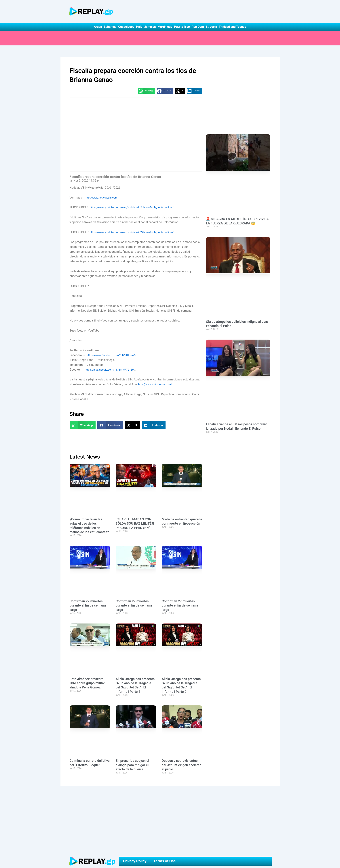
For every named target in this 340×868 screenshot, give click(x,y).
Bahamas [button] (110, 27)
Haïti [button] (139, 27)
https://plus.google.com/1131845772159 (112, 370)
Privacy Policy (135, 861)
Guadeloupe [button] (126, 27)
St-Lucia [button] (211, 27)
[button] (146, 91)
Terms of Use (164, 861)
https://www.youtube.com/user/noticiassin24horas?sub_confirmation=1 (136, 208)
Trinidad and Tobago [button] (232, 27)
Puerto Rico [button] (182, 27)
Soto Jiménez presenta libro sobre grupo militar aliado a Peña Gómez (87, 683)
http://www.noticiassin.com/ (157, 385)
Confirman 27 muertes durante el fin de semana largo (88, 606)
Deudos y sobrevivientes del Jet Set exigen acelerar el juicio (181, 765)
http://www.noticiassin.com (103, 198)
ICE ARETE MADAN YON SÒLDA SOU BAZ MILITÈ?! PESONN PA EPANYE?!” (135, 524)
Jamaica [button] (150, 27)
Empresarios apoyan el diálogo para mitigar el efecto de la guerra (132, 765)
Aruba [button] (98, 27)
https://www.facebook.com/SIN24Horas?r (114, 355)
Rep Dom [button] (198, 27)
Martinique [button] (165, 27)
